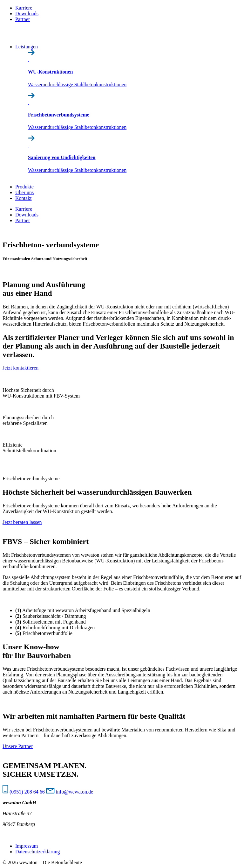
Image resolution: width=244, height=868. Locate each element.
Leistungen (27, 47)
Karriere (24, 8)
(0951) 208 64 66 (24, 792)
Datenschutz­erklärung (37, 852)
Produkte (24, 187)
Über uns (24, 192)
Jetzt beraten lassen (22, 522)
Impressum (27, 846)
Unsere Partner (18, 746)
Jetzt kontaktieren (20, 368)
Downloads (27, 14)
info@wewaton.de (70, 792)
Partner (23, 19)
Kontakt (24, 198)
